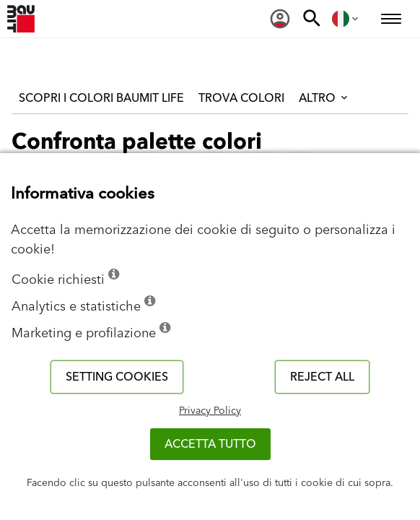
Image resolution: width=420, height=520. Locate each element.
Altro (324, 98)
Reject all (322, 377)
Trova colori (241, 98)
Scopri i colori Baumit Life (101, 98)
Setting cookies (117, 377)
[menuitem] (280, 19)
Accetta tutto (210, 444)
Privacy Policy (210, 411)
